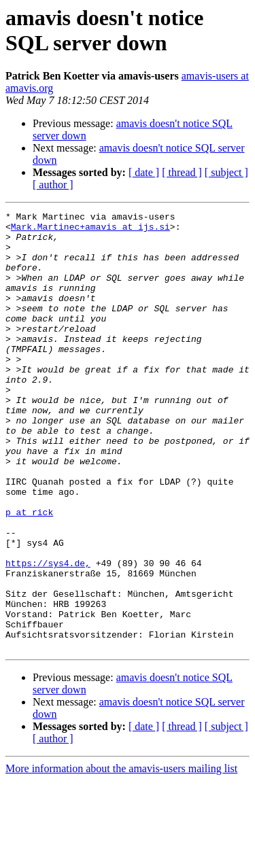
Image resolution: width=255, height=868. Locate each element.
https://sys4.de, (48, 634)
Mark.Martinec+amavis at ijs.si (90, 230)
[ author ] (53, 185)
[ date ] (144, 172)
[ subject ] (226, 172)
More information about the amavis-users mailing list (121, 856)
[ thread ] (182, 172)
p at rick (29, 573)
